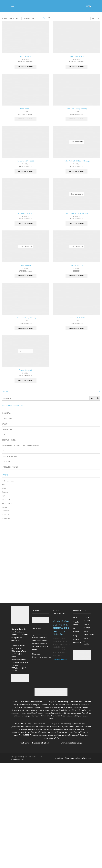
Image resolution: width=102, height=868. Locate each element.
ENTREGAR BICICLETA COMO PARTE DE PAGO (21, 445)
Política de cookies (87, 641)
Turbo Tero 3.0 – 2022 (25, 161)
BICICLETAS (7, 413)
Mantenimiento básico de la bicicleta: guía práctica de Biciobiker (61, 628)
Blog (75, 635)
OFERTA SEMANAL (9, 456)
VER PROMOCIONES (10, 18)
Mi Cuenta (76, 630)
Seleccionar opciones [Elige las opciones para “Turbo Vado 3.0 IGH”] (25, 224)
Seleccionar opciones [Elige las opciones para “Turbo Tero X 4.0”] (25, 67)
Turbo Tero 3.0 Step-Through (76, 109)
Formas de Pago (87, 626)
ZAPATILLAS (7, 429)
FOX (3, 435)
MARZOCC (6, 499)
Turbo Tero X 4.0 (26, 56)
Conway (5, 492)
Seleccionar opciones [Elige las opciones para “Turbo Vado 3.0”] (25, 276)
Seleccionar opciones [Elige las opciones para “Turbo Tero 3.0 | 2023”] (76, 328)
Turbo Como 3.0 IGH (77, 56)
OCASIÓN (6, 461)
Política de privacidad (77, 641)
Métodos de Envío (87, 619)
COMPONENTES (9, 418)
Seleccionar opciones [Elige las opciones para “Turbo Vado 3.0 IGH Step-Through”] (76, 171)
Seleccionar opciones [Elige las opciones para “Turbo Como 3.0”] (76, 276)
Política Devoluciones (89, 633)
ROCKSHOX (7, 514)
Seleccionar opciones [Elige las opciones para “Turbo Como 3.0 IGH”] (76, 67)
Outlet (76, 618)
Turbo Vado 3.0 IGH (26, 213)
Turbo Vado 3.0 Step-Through (76, 213)
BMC (4, 484)
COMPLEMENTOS (9, 440)
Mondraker (6, 511)
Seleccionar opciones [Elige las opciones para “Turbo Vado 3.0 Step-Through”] (76, 224)
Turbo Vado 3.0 (25, 265)
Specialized (26, 59)
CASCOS (5, 424)
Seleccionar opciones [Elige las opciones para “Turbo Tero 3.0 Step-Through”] (76, 119)
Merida (4, 507)
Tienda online (76, 623)
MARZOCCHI (7, 503)
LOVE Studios (32, 757)
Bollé (4, 488)
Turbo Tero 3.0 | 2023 (77, 318)
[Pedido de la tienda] (31, 18)
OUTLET (5, 451)
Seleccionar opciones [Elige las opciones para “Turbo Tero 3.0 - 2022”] (25, 171)
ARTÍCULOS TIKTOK (10, 467)
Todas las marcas (8, 481)
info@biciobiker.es (19, 659)
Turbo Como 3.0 (76, 265)
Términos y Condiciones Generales (78, 758)
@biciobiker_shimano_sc (41, 657)
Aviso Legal (59, 758)
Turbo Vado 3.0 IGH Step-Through (77, 161)
